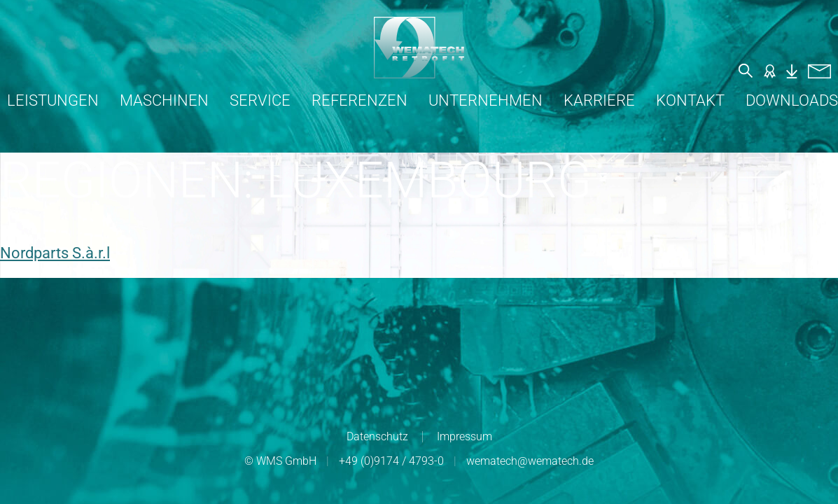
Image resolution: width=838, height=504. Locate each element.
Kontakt (690, 100)
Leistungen (53, 100)
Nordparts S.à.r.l (55, 253)
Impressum (465, 436)
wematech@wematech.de (530, 461)
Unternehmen (486, 100)
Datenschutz (377, 436)
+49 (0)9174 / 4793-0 (391, 461)
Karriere (599, 100)
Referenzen (359, 100)
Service (260, 100)
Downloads (792, 100)
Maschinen (164, 100)
